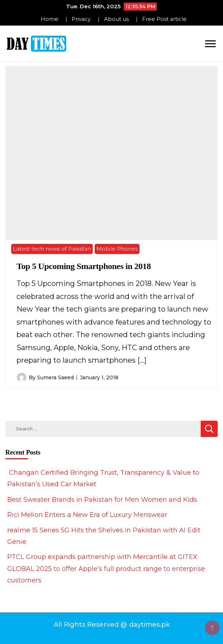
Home (49, 19)
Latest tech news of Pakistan (52, 249)
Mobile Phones (117, 249)
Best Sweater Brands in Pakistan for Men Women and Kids (102, 500)
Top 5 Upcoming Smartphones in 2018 (84, 266)
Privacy (81, 19)
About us (116, 19)
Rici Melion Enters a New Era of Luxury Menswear (87, 515)
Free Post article (164, 19)
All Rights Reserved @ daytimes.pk (112, 625)
